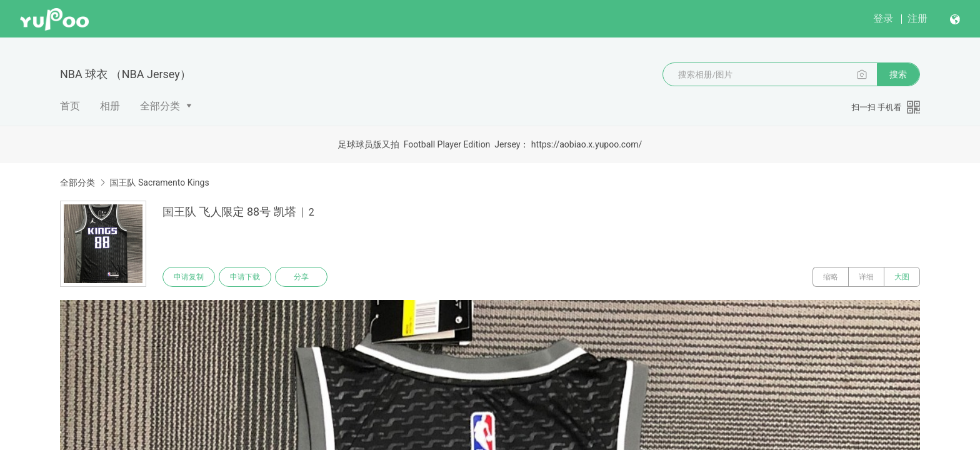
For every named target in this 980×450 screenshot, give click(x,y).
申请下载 (245, 277)
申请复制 (189, 277)
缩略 (831, 277)
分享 (301, 277)
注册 (917, 18)
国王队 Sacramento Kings (159, 182)
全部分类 (160, 106)
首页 (70, 106)
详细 (866, 277)
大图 (902, 277)
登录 (883, 18)
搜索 (898, 74)
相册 (110, 106)
